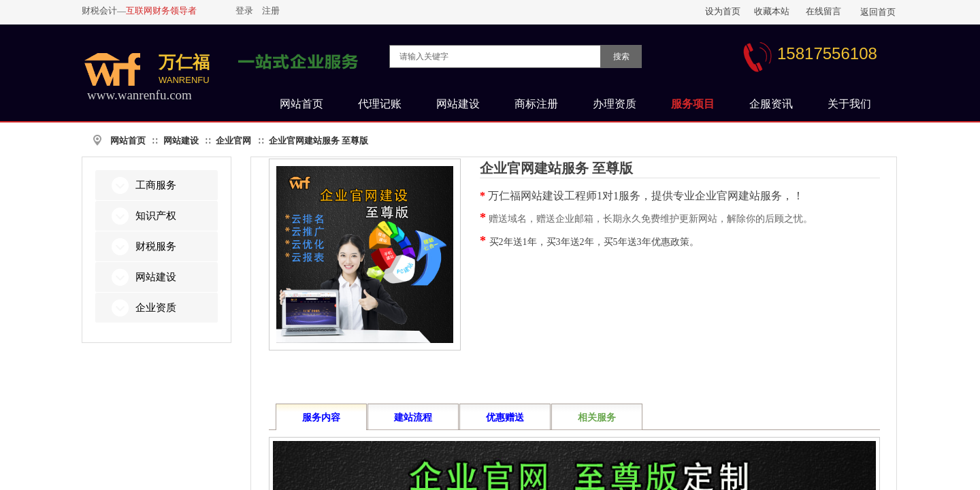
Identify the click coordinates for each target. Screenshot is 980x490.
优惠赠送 (505, 418)
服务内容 (321, 418)
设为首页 (723, 11)
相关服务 (597, 418)
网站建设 (181, 141)
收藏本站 (772, 11)
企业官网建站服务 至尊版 (318, 141)
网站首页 (128, 141)
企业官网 (233, 141)
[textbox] (495, 56)
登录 (244, 11)
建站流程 (413, 418)
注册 (271, 11)
